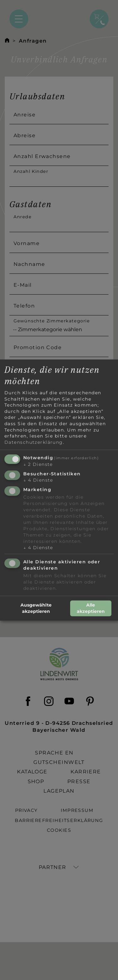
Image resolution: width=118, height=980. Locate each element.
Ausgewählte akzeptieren (36, 608)
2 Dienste (38, 464)
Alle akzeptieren (91, 608)
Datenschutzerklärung (34, 442)
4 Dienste (38, 480)
